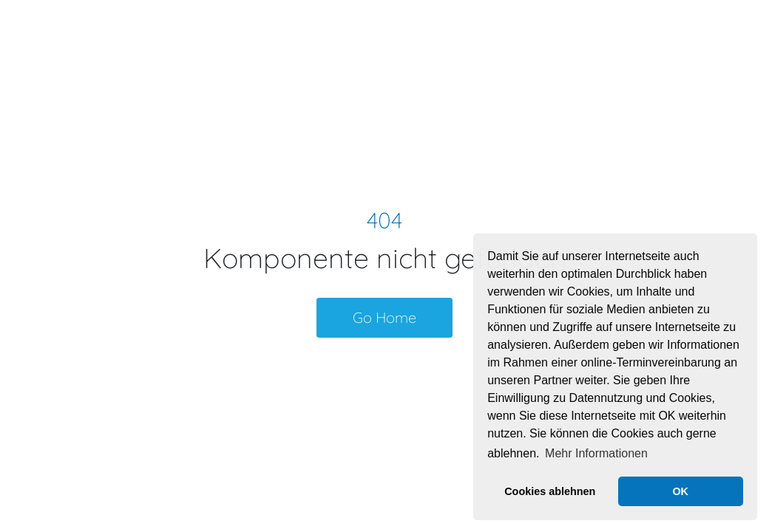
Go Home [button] (384, 317)
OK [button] (680, 491)
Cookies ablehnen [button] (550, 491)
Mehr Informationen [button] (596, 453)
